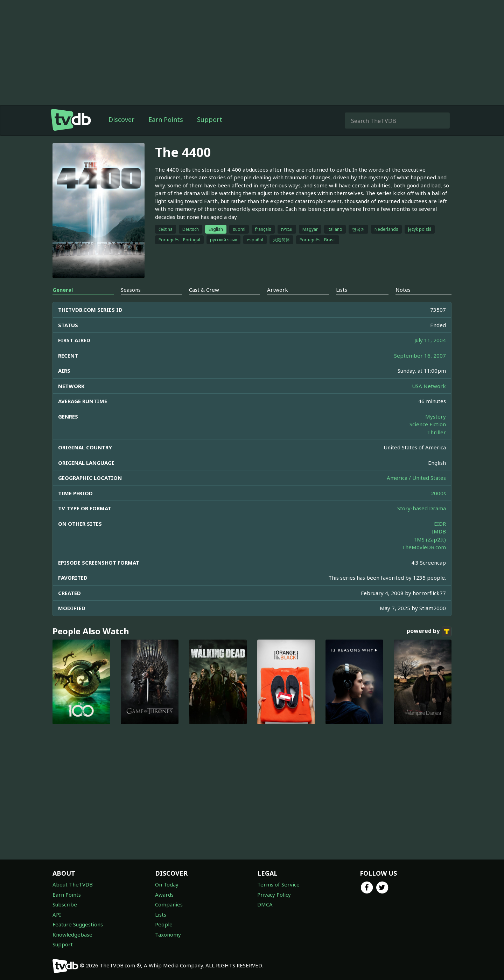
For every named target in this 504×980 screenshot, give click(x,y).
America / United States (416, 478)
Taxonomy (168, 934)
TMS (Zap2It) (430, 539)
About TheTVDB (73, 884)
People (164, 924)
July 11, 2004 (430, 340)
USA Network (429, 386)
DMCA (265, 904)
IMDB (439, 531)
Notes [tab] (403, 290)
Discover (121, 119)
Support (210, 119)
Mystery (436, 416)
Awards (164, 895)
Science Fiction (428, 424)
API (57, 915)
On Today (167, 884)
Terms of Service (278, 884)
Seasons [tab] (131, 290)
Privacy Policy (274, 895)
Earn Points (166, 119)
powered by (429, 632)
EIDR (440, 524)
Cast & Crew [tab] (204, 290)
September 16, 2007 (420, 356)
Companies (169, 904)
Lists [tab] (342, 290)
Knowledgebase (72, 934)
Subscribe (65, 904)
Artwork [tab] (278, 290)
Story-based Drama (422, 508)
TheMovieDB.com (424, 547)
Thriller (436, 432)
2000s (438, 493)
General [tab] (63, 290)
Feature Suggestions (78, 924)
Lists (161, 915)
